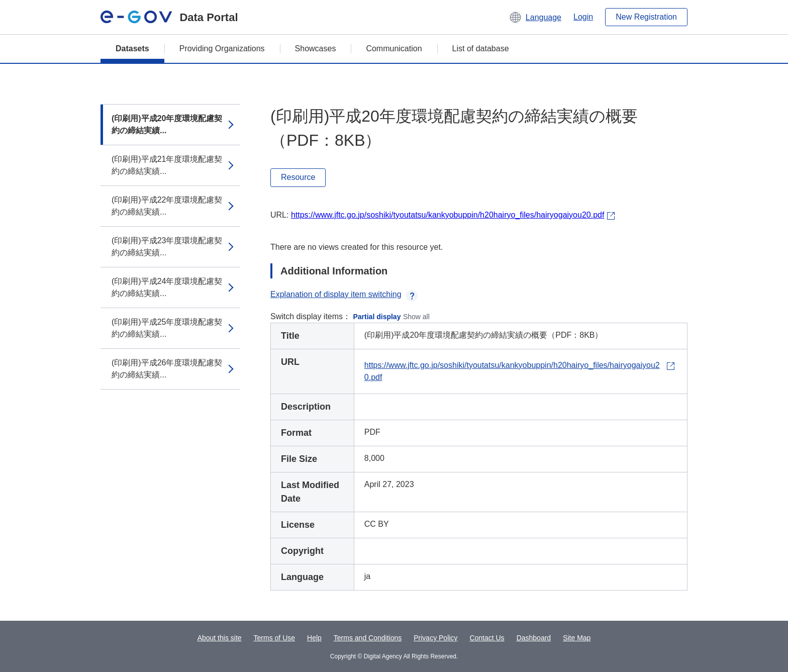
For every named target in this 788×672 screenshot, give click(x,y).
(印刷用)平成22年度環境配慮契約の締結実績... (167, 206)
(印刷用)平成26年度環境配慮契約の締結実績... (167, 369)
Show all (416, 317)
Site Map (577, 638)
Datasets (132, 49)
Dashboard (534, 638)
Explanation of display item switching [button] (344, 294)
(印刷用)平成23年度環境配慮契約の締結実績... (167, 247)
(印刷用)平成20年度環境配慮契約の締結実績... (167, 124)
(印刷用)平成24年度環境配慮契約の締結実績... (167, 287)
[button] (535, 17)
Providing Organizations (222, 49)
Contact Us (487, 638)
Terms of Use (274, 638)
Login (583, 17)
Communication (394, 49)
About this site (220, 638)
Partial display (377, 317)
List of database (481, 49)
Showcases (316, 49)
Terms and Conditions (368, 638)
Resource (298, 177)
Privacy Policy (435, 638)
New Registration (646, 17)
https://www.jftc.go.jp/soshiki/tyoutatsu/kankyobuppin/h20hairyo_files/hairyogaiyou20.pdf (448, 215)
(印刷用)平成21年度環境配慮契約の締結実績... (167, 165)
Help (314, 638)
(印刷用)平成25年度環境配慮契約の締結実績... (167, 328)
